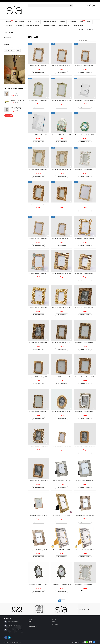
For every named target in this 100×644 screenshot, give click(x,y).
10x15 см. (7, 48)
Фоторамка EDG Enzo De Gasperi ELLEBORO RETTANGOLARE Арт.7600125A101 (85, 169)
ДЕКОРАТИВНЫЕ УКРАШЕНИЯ (49, 22)
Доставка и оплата (91, 1)
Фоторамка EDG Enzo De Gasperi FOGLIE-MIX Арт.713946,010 (62, 239)
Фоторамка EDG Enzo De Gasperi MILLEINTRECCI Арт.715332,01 (62, 342)
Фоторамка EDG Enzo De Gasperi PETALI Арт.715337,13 (85, 377)
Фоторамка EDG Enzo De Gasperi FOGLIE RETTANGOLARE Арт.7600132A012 (39, 169)
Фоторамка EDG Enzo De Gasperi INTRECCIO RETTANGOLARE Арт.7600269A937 (85, 66)
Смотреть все (9, 116)
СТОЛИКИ (62, 22)
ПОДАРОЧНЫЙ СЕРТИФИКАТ (32, 25)
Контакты (81, 1)
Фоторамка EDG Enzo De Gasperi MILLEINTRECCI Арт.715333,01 (85, 342)
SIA (16, 41)
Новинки (54, 619)
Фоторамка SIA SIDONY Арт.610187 (38, 584)
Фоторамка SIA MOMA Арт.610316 (85, 550)
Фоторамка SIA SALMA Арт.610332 (85, 481)
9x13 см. (13, 50)
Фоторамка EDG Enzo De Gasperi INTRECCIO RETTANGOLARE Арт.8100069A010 (85, 273)
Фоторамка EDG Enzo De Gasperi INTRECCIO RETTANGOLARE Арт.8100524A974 (39, 66)
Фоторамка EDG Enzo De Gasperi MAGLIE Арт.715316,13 (39, 446)
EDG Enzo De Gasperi (9, 41)
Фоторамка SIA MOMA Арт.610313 (62, 550)
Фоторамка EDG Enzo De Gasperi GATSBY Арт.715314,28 (39, 342)
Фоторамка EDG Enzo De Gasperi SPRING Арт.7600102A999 (62, 135)
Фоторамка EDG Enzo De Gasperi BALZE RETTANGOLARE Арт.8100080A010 (85, 239)
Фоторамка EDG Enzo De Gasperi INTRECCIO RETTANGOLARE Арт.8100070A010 (62, 273)
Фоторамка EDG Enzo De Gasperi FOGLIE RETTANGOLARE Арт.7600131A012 (62, 169)
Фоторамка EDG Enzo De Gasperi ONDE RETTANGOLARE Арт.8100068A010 (39, 308)
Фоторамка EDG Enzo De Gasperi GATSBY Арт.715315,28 (85, 308)
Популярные (55, 624)
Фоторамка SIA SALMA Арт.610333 (62, 481)
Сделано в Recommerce (78, 642)
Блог (85, 1)
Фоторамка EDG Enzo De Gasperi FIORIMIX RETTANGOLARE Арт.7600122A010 (39, 204)
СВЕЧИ (82, 21)
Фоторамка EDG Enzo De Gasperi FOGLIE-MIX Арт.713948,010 (85, 204)
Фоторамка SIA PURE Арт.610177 (38, 515)
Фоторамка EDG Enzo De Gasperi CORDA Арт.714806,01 (39, 481)
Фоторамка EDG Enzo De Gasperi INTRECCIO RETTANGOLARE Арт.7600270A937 (62, 66)
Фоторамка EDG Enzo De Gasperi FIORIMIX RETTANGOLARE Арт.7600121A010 (62, 204)
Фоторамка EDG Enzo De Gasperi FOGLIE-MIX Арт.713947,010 (39, 239)
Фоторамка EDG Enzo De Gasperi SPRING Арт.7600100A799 (85, 135)
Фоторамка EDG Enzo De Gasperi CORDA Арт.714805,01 (85, 446)
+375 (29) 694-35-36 (87, 29)
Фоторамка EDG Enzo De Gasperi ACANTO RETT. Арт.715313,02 (85, 412)
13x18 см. (13, 48)
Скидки (54, 622)
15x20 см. (19, 48)
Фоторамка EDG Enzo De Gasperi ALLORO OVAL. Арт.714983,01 (62, 412)
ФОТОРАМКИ (19, 25)
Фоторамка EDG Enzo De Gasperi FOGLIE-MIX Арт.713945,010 (62, 446)
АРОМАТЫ (10, 21)
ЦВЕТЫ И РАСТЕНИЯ (20, 22)
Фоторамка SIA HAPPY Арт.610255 (62, 515)
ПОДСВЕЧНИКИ (72, 22)
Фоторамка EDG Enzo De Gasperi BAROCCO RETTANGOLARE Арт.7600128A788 (62, 100)
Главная (76, 1)
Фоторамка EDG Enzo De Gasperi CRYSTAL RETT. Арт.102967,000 (85, 100)
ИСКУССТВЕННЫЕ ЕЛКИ (65, 25)
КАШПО (37, 22)
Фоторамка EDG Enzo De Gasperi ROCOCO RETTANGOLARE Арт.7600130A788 (39, 100)
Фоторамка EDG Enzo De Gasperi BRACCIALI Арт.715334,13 (39, 377)
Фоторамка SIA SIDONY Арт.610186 (62, 584)
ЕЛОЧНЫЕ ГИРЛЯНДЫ (79, 25)
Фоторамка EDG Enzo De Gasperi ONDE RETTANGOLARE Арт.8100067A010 (62, 308)
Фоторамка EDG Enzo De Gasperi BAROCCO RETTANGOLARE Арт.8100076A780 (39, 273)
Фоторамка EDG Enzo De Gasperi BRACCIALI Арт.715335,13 (62, 377)
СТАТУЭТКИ (9, 25)
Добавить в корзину (39, 73)
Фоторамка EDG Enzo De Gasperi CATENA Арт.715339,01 (39, 412)
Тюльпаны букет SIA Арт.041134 (18, 100)
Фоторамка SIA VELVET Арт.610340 (85, 515)
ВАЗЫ (30, 22)
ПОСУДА (89, 22)
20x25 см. (7, 50)
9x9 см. (18, 50)
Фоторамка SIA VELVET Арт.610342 (38, 550)
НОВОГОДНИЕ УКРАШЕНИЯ (49, 25)
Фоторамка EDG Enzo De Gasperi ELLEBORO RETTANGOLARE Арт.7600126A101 (85, 584)
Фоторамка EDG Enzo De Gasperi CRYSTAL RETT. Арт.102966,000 (39, 135)
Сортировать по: (83, 40)
